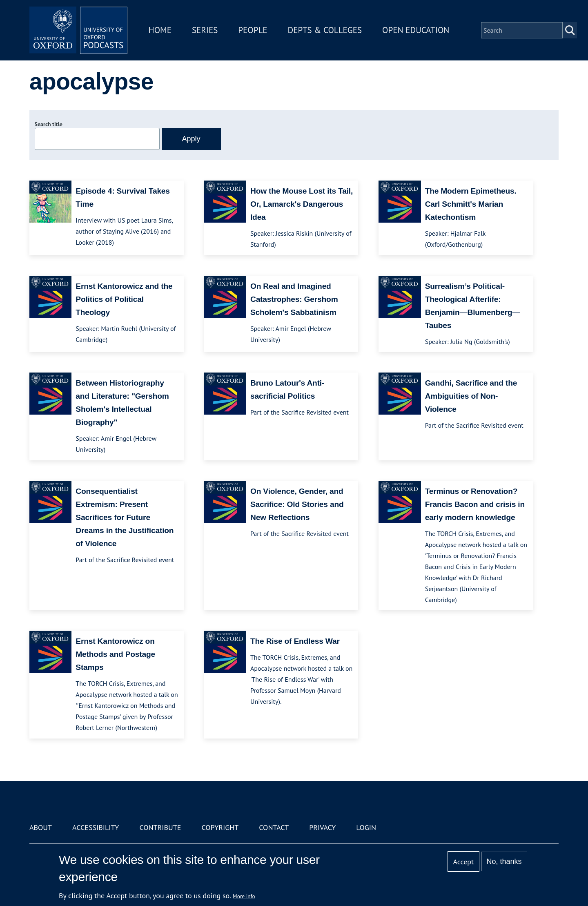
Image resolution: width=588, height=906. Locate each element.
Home (160, 30)
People (253, 30)
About (41, 827)
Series (205, 30)
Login (366, 827)
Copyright (220, 827)
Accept (463, 862)
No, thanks (504, 861)
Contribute (160, 827)
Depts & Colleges (325, 30)
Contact (274, 827)
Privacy (322, 827)
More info (244, 896)
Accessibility (96, 827)
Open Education (416, 30)
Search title (49, 124)
